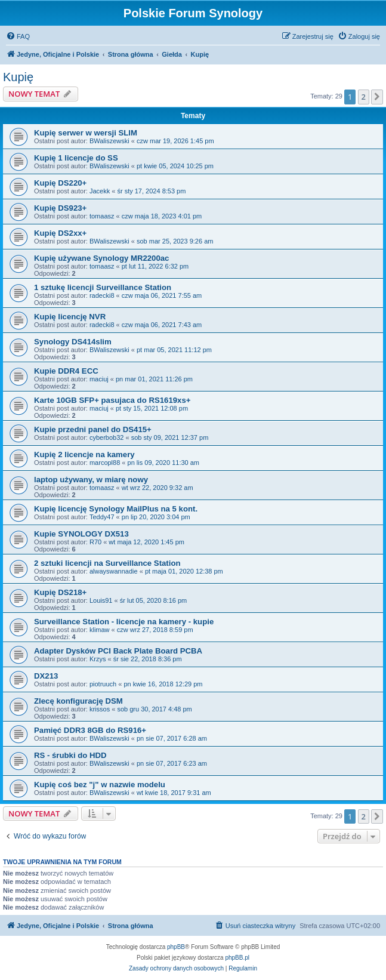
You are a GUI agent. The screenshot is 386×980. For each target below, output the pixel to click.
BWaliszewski (109, 141)
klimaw (100, 630)
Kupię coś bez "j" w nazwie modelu (100, 785)
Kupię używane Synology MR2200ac (101, 258)
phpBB (176, 947)
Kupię (18, 77)
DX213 (46, 676)
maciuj (99, 379)
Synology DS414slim (73, 342)
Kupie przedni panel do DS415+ (93, 429)
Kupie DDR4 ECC (66, 371)
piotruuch (103, 684)
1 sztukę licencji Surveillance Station (103, 287)
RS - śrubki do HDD (70, 755)
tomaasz (102, 216)
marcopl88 (105, 463)
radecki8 (102, 295)
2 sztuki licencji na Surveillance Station (107, 563)
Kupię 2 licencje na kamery (84, 454)
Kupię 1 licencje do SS (76, 158)
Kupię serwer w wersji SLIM (86, 133)
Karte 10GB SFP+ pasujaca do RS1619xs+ (112, 400)
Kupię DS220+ (60, 183)
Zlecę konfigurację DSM (78, 701)
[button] (377, 97)
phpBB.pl (237, 958)
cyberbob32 (107, 437)
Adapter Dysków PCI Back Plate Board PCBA (118, 651)
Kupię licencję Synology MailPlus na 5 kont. (116, 509)
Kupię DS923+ (60, 208)
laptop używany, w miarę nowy (91, 480)
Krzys (98, 659)
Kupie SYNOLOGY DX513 (81, 534)
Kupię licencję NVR (70, 317)
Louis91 (101, 600)
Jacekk (100, 191)
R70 (95, 542)
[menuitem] (18, 36)
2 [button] (364, 97)
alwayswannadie (114, 571)
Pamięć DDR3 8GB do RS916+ (90, 730)
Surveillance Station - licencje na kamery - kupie (124, 622)
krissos (100, 709)
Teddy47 (102, 517)
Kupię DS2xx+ (60, 233)
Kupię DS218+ (60, 592)
